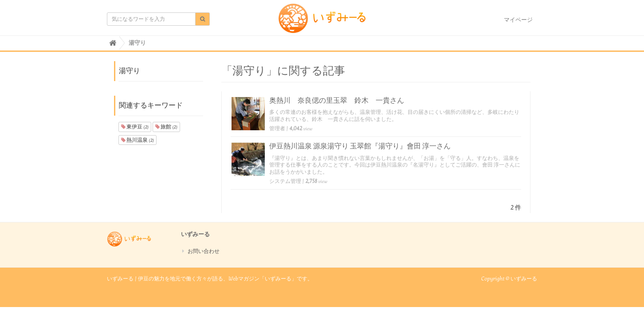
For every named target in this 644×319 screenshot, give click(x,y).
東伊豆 (135, 127)
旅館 (166, 127)
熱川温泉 (137, 140)
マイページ (518, 20)
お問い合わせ (204, 251)
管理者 (277, 128)
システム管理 (285, 181)
